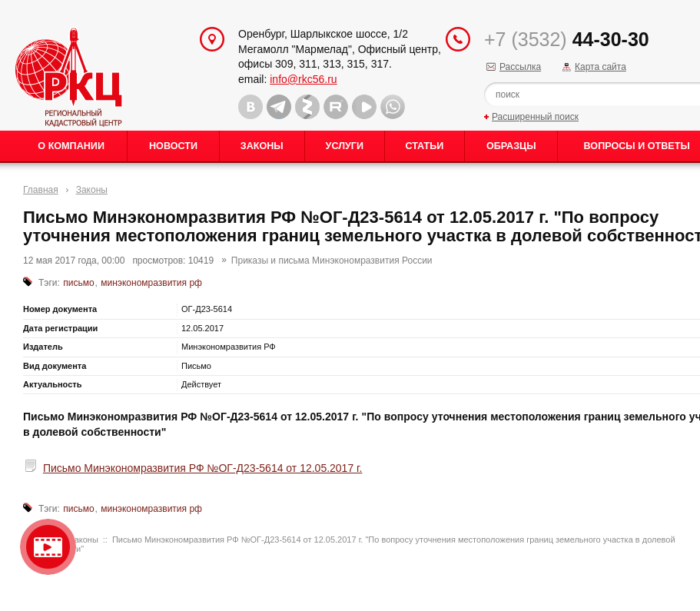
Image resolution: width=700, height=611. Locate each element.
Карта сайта (600, 67)
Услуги (345, 146)
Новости (173, 146)
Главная (41, 190)
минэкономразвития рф (151, 283)
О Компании (71, 146)
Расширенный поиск (535, 117)
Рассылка (520, 67)
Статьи (424, 146)
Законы (262, 146)
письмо (78, 283)
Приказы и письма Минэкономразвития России (332, 261)
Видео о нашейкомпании (48, 547)
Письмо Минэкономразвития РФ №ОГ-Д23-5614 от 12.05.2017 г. (202, 468)
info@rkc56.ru (303, 79)
